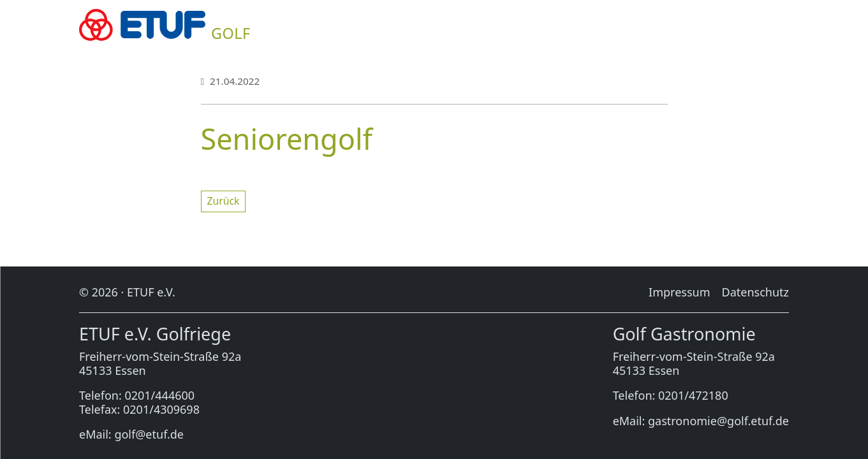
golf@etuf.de (149, 434)
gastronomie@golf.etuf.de (718, 421)
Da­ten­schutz (755, 292)
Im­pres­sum (679, 292)
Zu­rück (224, 201)
